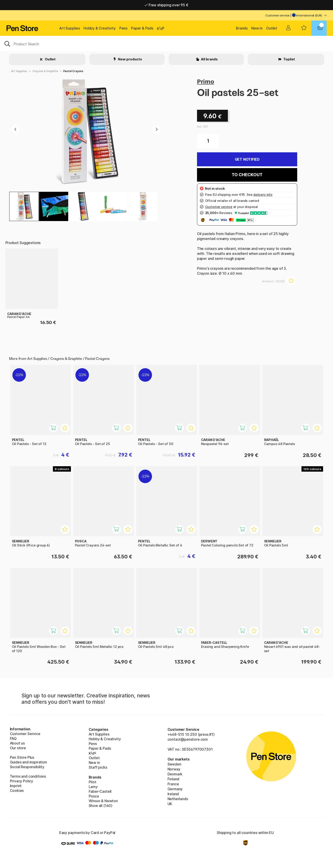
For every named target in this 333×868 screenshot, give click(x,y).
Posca (94, 796)
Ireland (173, 794)
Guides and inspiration (28, 762)
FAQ (13, 738)
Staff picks (98, 767)
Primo (206, 81)
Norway (174, 769)
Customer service (277, 15)
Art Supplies (70, 28)
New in (257, 28)
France (173, 784)
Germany (175, 789)
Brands (242, 28)
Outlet (272, 28)
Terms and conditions (28, 776)
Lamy (93, 787)
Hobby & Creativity (100, 28)
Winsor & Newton (103, 801)
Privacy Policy (22, 781)
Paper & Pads (142, 28)
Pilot (93, 782)
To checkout (247, 175)
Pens (123, 28)
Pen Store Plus (22, 757)
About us (17, 743)
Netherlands (178, 799)
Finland (173, 779)
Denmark (175, 774)
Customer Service (25, 734)
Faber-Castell (100, 791)
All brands (209, 59)
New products (130, 59)
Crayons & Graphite (45, 71)
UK (170, 804)
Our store (18, 748)
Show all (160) (101, 806)
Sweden (174, 764)
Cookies (17, 790)
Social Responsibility (27, 767)
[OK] (166, 43)
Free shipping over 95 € (166, 5)
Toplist (289, 59)
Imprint (16, 786)
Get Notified (247, 159)
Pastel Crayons (73, 71)
